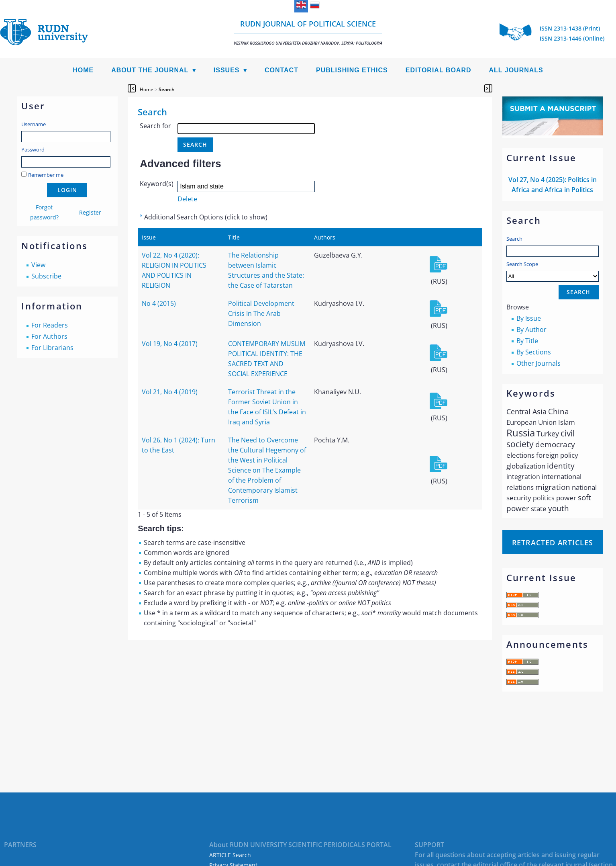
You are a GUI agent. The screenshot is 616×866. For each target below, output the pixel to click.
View (38, 265)
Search (514, 239)
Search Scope (553, 271)
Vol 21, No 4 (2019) (170, 392)
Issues (227, 70)
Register (90, 212)
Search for (155, 126)
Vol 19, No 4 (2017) (170, 344)
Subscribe (46, 276)
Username (34, 124)
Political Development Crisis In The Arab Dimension (261, 313)
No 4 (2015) (159, 303)
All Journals (516, 70)
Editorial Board (439, 70)
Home (83, 70)
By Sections (534, 352)
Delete (187, 199)
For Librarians (52, 348)
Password (33, 149)
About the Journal (150, 70)
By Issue (529, 318)
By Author (531, 330)
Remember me (46, 175)
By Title (527, 341)
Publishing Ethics (352, 70)
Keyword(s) (157, 184)
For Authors (49, 336)
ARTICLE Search (230, 855)
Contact (281, 70)
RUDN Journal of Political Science (308, 32)
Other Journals (538, 363)
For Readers (50, 325)
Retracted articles (553, 543)
